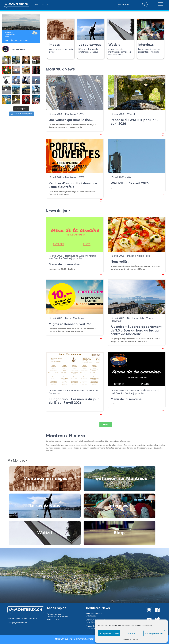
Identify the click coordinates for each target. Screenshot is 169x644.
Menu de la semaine (94, 614)
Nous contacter (53, 619)
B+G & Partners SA (79, 639)
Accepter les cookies (109, 633)
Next (166, 39)
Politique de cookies (130, 639)
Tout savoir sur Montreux (58, 617)
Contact (46, 4)
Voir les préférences (154, 633)
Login (36, 4)
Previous (42, 39)
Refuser (132, 633)
